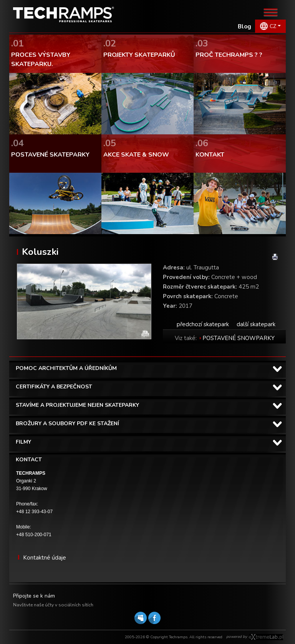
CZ (273, 26)
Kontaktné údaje (45, 558)
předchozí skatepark (203, 324)
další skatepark (256, 324)
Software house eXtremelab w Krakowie (266, 637)
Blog (244, 26)
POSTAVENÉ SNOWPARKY (239, 338)
